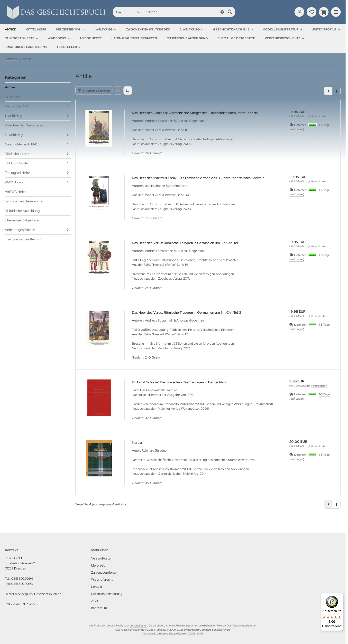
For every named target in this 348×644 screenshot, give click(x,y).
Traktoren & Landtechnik (26, 47)
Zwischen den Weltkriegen (148, 29)
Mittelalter (36, 29)
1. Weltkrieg (105, 29)
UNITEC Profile (326, 29)
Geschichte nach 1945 (233, 29)
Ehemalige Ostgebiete (236, 38)
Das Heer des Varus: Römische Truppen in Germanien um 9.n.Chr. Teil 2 (187, 313)
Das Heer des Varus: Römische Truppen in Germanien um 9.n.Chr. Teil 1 (186, 243)
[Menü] (340, 596)
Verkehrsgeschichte (284, 38)
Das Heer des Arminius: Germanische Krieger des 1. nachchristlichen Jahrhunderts (195, 113)
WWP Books (59, 38)
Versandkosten (319, 116)
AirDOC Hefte (91, 38)
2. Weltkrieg (192, 29)
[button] (128, 12)
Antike (10, 29)
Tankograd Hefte (21, 38)
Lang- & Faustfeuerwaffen (134, 38)
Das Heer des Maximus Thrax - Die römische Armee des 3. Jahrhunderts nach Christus (198, 178)
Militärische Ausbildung (187, 38)
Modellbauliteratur (282, 29)
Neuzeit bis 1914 (70, 29)
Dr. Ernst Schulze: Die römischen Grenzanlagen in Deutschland (180, 382)
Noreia (137, 443)
